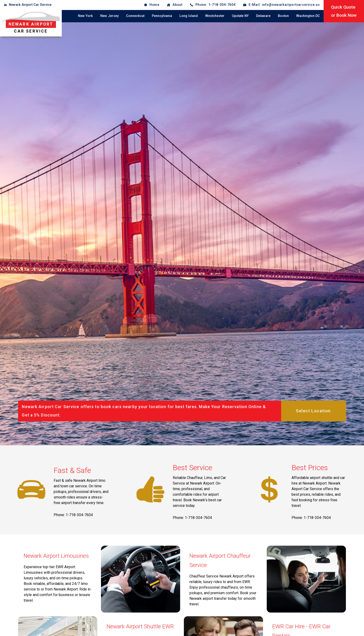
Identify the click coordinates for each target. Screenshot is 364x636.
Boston (283, 16)
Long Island (189, 16)
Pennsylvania (162, 16)
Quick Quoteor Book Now (344, 11)
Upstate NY (240, 16)
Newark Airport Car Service (30, 5)
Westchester (215, 16)
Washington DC (308, 16)
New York (85, 16)
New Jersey (109, 16)
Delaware (263, 16)
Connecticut (135, 16)
